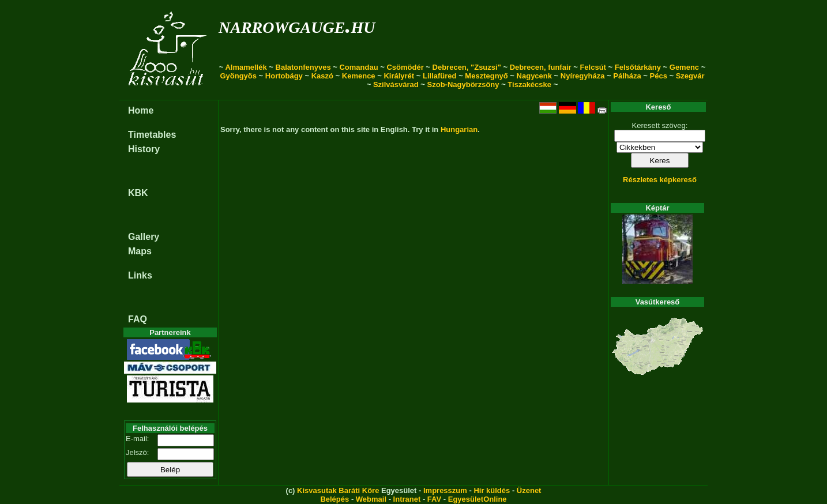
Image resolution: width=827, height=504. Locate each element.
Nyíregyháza (583, 76)
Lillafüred (440, 76)
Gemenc (684, 67)
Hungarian (459, 129)
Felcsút (593, 67)
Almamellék (246, 67)
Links (140, 275)
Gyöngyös (238, 76)
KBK (138, 193)
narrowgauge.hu (297, 25)
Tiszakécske (529, 84)
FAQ (138, 319)
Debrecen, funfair (541, 67)
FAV (434, 499)
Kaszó (322, 76)
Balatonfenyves (303, 67)
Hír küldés (492, 490)
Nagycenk (534, 76)
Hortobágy (284, 76)
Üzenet (529, 490)
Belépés (334, 499)
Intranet (407, 499)
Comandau (358, 67)
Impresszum (445, 490)
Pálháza (627, 76)
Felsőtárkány (638, 67)
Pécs (659, 76)
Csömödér (405, 67)
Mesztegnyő (486, 76)
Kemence (359, 76)
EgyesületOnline (478, 499)
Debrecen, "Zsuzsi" (467, 67)
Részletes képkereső (660, 180)
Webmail (371, 499)
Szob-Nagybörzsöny (463, 84)
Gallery (144, 237)
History (144, 149)
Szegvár (690, 76)
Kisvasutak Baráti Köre (338, 490)
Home (141, 110)
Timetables (152, 135)
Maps (140, 251)
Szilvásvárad (396, 84)
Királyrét (399, 76)
